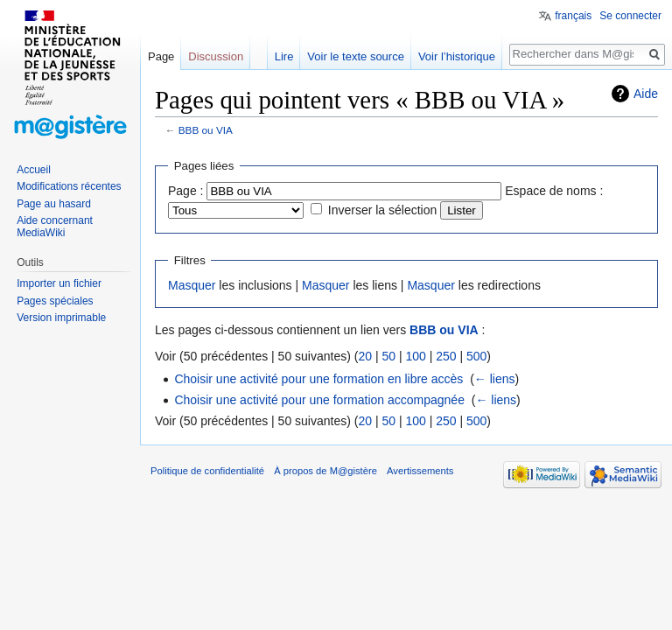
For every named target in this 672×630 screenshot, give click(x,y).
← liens (495, 379)
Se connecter (630, 16)
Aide (646, 94)
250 (446, 356)
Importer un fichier (59, 283)
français (573, 16)
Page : (185, 191)
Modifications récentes (69, 186)
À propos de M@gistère (325, 471)
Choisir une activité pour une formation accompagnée (319, 400)
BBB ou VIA (206, 130)
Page (161, 56)
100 (415, 356)
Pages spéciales (55, 301)
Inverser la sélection (383, 210)
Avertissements (420, 471)
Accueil (34, 170)
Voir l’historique (457, 56)
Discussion (216, 56)
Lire (284, 56)
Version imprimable (61, 318)
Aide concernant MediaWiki (55, 227)
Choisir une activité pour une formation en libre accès (318, 379)
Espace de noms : (554, 191)
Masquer (192, 285)
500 (476, 356)
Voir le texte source (356, 56)
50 (388, 356)
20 (365, 356)
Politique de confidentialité (207, 471)
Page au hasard (54, 204)
